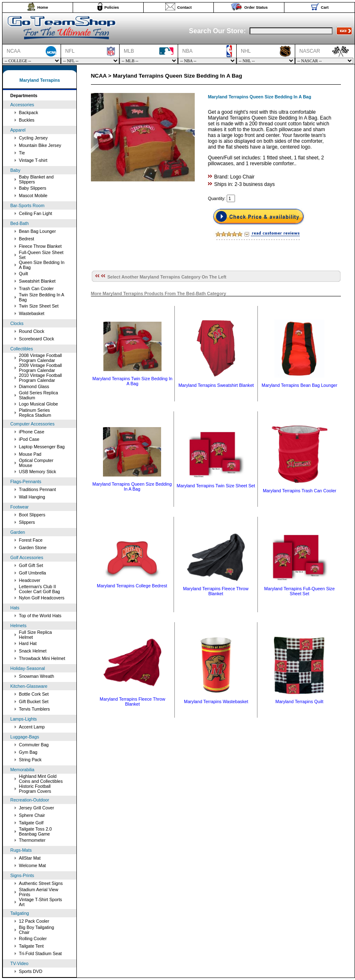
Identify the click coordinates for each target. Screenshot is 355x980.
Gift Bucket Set (34, 701)
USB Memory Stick (38, 472)
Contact (185, 7)
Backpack (29, 112)
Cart (325, 7)
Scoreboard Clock (37, 339)
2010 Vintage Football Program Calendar (41, 378)
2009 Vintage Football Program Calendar (41, 368)
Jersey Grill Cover (37, 808)
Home (43, 7)
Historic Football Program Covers (35, 789)
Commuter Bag (34, 745)
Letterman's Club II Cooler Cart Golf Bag (40, 589)
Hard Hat (28, 643)
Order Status (256, 7)
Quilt (24, 274)
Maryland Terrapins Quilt (299, 701)
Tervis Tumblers (35, 709)
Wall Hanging (32, 497)
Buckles (27, 120)
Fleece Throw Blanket (40, 246)
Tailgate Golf (31, 823)
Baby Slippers (33, 188)
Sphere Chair (32, 815)
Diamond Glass (34, 386)
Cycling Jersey (33, 138)
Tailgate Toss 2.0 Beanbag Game (35, 831)
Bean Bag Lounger (38, 231)
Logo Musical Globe (39, 404)
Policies (111, 7)
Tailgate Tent (32, 946)
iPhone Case (32, 432)
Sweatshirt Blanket (37, 281)
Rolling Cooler (33, 938)
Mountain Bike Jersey (40, 145)
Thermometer (32, 840)
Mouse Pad (30, 454)
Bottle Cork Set (34, 694)
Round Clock (32, 331)
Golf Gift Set (31, 565)
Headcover (30, 580)
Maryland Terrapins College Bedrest (132, 586)
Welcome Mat (33, 865)
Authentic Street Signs (41, 883)
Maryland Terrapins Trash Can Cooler (300, 491)
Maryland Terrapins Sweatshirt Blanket (216, 385)
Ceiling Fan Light (36, 213)
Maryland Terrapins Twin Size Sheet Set (216, 486)
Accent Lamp (32, 727)
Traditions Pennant (38, 489)
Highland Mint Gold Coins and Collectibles (41, 779)
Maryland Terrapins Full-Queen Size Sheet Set (299, 591)
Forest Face (31, 540)
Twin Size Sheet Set (39, 306)
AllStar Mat (30, 858)
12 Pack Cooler (34, 921)
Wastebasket (32, 313)
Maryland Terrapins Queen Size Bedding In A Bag (132, 486)
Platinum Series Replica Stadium (35, 413)
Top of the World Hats (40, 616)
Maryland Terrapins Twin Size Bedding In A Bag (133, 381)
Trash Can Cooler (37, 288)
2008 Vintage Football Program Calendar (41, 358)
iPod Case (29, 439)
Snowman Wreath (37, 676)
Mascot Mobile (33, 196)
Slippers (27, 522)
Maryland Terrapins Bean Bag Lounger (299, 385)
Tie (22, 153)
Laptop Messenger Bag (42, 447)
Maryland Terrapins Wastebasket (216, 701)
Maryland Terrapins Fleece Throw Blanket (216, 591)
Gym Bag (28, 752)
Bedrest (27, 239)
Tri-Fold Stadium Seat (40, 953)
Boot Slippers (32, 515)
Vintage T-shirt (33, 160)
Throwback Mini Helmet (42, 658)
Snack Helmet (33, 651)
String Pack (31, 760)
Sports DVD (31, 971)
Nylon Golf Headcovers (42, 598)
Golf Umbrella (33, 573)
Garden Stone (33, 547)
